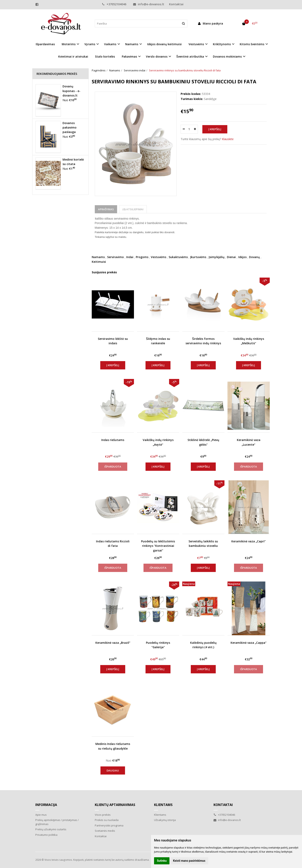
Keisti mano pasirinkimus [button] (189, 861)
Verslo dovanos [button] (157, 56)
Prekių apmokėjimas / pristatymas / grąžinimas (57, 822)
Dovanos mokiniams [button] (227, 56)
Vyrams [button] (90, 44)
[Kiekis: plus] (195, 129)
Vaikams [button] (110, 44)
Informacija (46, 805)
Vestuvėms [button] (196, 44)
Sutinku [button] (162, 861)
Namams (98, 257)
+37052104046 (114, 4)
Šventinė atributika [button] (190, 56)
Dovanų (254, 257)
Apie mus (41, 815)
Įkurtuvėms (198, 257)
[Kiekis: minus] (184, 129)
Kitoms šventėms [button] (252, 44)
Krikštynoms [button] (222, 44)
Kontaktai (176, 4)
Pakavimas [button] (129, 56)
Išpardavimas (45, 44)
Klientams (163, 805)
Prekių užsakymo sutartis (51, 829)
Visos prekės (103, 815)
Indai (130, 257)
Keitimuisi (99, 262)
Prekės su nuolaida (107, 820)
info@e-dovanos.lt (149, 4)
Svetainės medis (105, 831)
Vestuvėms (159, 257)
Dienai (231, 257)
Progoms (142, 257)
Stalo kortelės (105, 56)
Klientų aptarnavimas (115, 805)
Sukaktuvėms (178, 257)
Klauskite (228, 139)
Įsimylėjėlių (217, 257)
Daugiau (113, 770)
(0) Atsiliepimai (133, 209)
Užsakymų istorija (165, 820)
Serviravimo (115, 257)
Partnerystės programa (109, 825)
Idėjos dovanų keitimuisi (164, 44)
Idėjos (242, 257)
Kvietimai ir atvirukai (73, 56)
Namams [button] (132, 44)
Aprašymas (106, 209)
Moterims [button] (69, 44)
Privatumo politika (46, 835)
